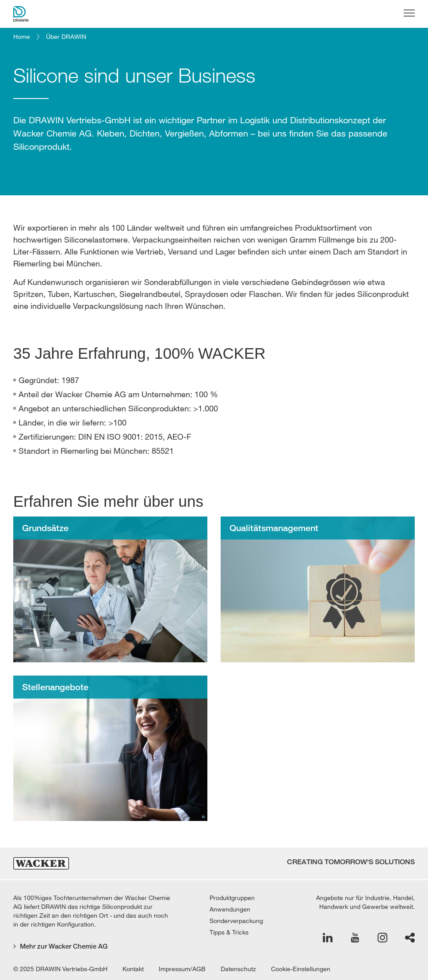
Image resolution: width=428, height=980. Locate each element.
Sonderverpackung (236, 921)
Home (22, 37)
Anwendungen (230, 909)
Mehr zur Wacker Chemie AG (60, 946)
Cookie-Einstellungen (301, 969)
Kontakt (133, 969)
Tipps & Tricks (229, 932)
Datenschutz (238, 969)
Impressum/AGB (182, 969)
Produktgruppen (232, 898)
